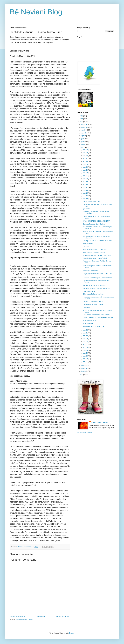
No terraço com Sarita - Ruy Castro (94, 285)
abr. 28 (86, 156)
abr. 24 (86, 167)
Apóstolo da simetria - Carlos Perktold (95, 258)
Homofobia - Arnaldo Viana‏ (92, 201)
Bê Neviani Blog (36, 12)
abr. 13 (86, 199)
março (84, 365)
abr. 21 (86, 176)
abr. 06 (86, 347)
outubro (84, 130)
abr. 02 (86, 359)
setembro (85, 133)
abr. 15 (86, 193)
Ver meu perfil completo (85, 433)
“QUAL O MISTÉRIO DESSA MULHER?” (96, 221)
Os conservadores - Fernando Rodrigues (96, 288)
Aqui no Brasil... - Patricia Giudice (94, 252)
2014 (82, 119)
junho (83, 142)
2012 (82, 375)
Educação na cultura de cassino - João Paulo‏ (98, 241)
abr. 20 (86, 179)
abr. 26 (86, 161)
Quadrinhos (87, 209)
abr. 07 (86, 344)
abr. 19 (86, 182)
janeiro (84, 371)
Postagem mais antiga (62, 616)
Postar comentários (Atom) (24, 620)
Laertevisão (87, 307)
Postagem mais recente (18, 616)
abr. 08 (86, 342)
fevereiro (84, 368)
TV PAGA (86, 247)
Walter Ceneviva (88, 244)
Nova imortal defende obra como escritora (96, 315)
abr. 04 (86, 353)
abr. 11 (86, 333)
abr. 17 (86, 187)
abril (83, 147)
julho (83, 139)
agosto (84, 136)
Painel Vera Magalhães (90, 270)
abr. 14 (86, 196)
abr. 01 (86, 362)
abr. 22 (86, 173)
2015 (82, 116)
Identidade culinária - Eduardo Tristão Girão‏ (97, 255)
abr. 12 (86, 330)
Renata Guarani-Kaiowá (100, 422)
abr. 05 (86, 350)
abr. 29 (86, 153)
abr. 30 (86, 150)
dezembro (85, 124)
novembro (85, 127)
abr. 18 (86, 184)
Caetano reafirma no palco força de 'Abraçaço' (98, 318)
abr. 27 (86, 158)
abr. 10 (86, 336)
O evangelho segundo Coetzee (93, 305)
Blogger (72, 633)
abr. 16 (86, 190)
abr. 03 (86, 356)
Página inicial (40, 616)
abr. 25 (86, 164)
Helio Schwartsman (89, 291)
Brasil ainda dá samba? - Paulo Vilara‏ (95, 250)
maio (83, 144)
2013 (82, 122)
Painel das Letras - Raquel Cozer (94, 326)
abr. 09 (86, 339)
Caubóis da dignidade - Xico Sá (93, 302)
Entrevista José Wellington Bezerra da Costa (97, 278)
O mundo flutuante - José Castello (94, 224)
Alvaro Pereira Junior (90, 321)
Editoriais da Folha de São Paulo (93, 294)
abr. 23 (86, 170)
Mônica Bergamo (88, 323)
